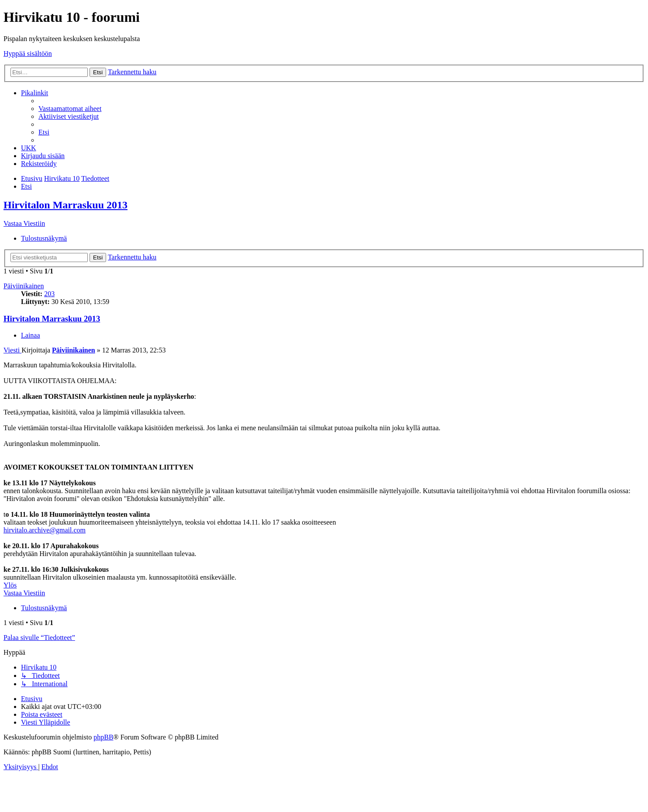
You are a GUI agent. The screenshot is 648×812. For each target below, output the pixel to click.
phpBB (103, 737)
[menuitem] (70, 109)
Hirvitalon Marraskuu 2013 (65, 205)
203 (49, 294)
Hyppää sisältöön (28, 54)
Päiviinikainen (24, 286)
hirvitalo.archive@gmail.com (45, 530)
